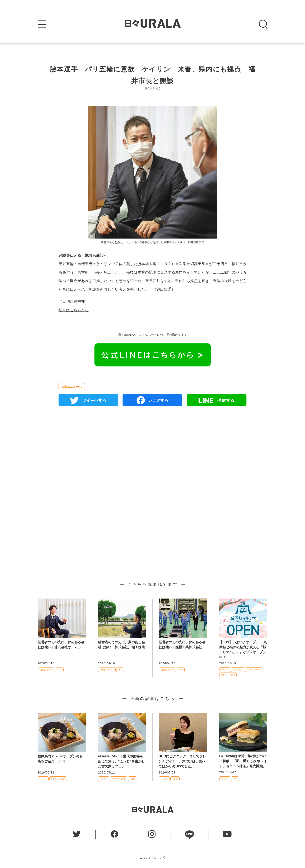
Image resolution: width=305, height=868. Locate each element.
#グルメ (43, 779)
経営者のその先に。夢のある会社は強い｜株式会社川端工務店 (121, 645)
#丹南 (133, 779)
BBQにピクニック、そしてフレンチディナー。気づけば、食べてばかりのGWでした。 (182, 761)
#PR (59, 670)
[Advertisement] (153, 457)
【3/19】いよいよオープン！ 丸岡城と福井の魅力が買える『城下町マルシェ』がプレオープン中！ (243, 650)
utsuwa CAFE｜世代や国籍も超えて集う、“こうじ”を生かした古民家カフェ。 (121, 761)
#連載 (175, 779)
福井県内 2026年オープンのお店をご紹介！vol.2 (60, 759)
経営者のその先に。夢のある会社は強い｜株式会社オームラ (61, 645)
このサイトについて (152, 857)
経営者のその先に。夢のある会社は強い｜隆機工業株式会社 (182, 645)
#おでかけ (238, 670)
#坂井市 (225, 670)
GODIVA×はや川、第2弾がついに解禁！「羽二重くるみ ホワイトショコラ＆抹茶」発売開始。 (243, 761)
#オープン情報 (228, 675)
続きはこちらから (74, 310)
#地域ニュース (72, 387)
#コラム (164, 779)
